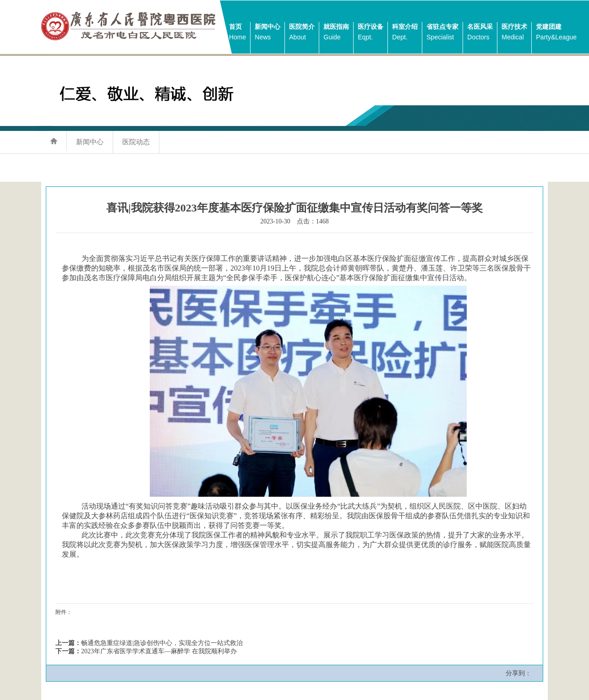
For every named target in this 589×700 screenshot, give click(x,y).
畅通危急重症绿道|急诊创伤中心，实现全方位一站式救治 (162, 643)
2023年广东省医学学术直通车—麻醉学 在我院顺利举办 (159, 651)
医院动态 (136, 142)
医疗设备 (371, 33)
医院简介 (302, 33)
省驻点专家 (442, 33)
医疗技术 (514, 33)
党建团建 (556, 33)
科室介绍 (405, 33)
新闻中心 (267, 33)
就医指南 (336, 33)
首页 (237, 33)
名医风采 (480, 33)
